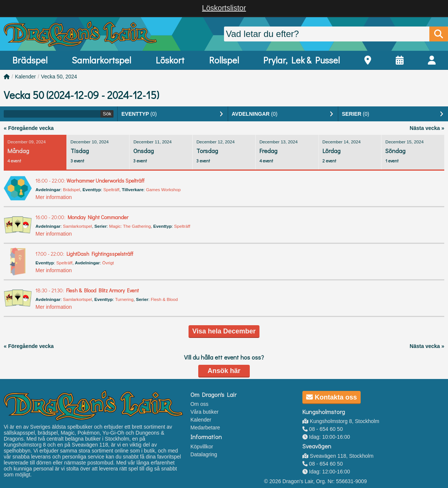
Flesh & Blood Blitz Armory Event (87, 290)
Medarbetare (205, 428)
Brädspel (30, 60)
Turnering (124, 299)
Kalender (25, 77)
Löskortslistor (224, 8)
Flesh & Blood (164, 299)
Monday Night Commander (82, 217)
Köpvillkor (202, 447)
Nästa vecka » (427, 128)
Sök (107, 114)
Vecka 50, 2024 (59, 77)
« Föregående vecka (29, 128)
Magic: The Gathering (130, 226)
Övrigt (108, 263)
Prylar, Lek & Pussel (301, 60)
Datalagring (204, 454)
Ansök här (224, 371)
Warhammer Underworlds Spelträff (90, 181)
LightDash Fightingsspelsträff (84, 254)
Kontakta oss (332, 397)
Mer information (54, 197)
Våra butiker (204, 412)
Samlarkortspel (101, 60)
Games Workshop (163, 189)
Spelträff (111, 189)
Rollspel (224, 60)
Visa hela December (224, 331)
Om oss (199, 404)
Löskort (170, 60)
